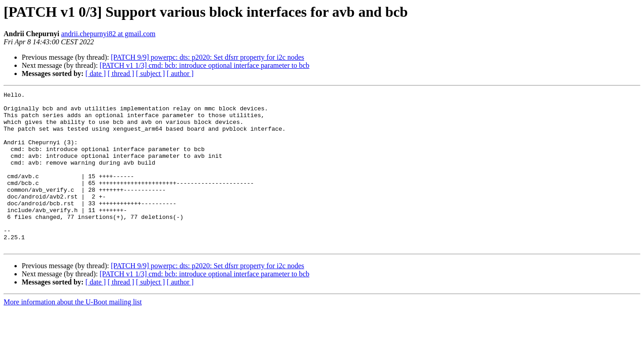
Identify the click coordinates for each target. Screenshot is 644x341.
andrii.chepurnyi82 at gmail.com (108, 34)
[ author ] (180, 73)
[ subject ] (150, 73)
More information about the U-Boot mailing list (73, 333)
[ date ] (96, 73)
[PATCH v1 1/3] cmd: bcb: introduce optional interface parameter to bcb (204, 65)
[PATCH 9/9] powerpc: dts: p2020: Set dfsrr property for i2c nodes (207, 57)
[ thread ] (121, 73)
